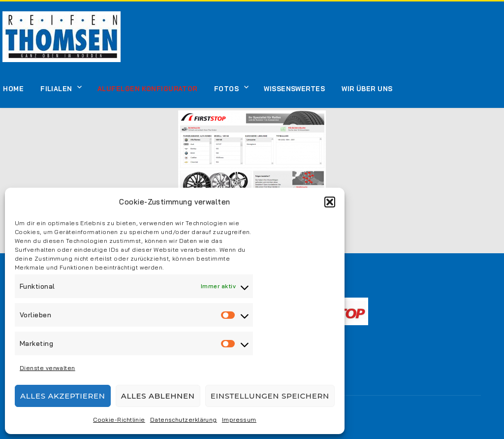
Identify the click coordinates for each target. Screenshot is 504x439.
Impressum (239, 420)
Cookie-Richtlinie (119, 420)
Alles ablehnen (158, 396)
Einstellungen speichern (270, 396)
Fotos (226, 89)
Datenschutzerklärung (184, 420)
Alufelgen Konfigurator (147, 89)
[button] (330, 202)
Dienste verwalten (47, 368)
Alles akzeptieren (63, 396)
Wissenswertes (294, 89)
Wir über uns (367, 89)
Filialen (56, 89)
